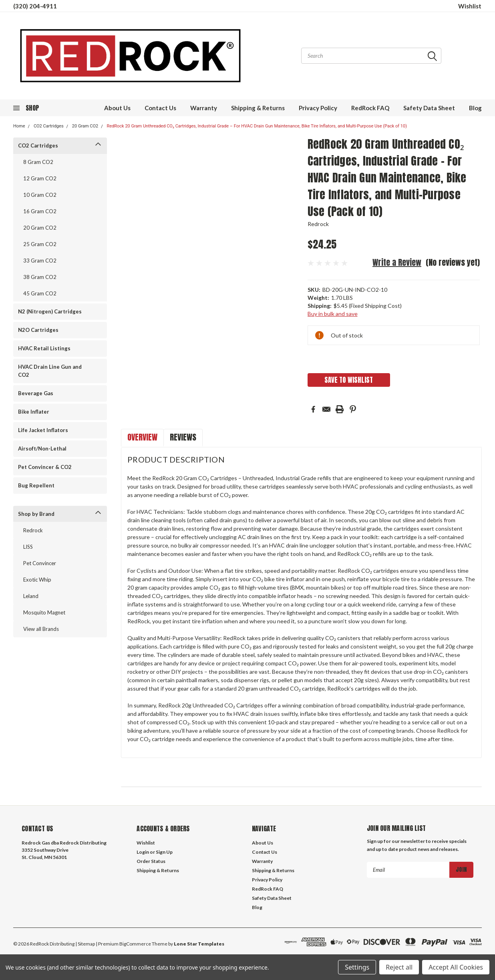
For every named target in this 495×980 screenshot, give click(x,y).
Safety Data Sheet (429, 108)
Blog (475, 108)
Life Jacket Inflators (43, 430)
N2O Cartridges (38, 330)
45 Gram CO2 (40, 293)
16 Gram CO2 (40, 211)
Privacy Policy (318, 108)
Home (19, 126)
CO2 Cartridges (49, 126)
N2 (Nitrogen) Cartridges (50, 311)
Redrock (33, 530)
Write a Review (397, 262)
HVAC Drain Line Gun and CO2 (50, 371)
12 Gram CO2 (40, 178)
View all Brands (41, 629)
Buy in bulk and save (333, 314)
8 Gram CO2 (38, 162)
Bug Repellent (36, 485)
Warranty (204, 108)
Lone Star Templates (199, 944)
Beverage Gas (36, 393)
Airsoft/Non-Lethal (42, 449)
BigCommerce (135, 944)
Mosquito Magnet (44, 612)
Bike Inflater (34, 412)
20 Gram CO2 (85, 126)
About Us (117, 108)
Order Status (151, 861)
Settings (357, 967)
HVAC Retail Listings (44, 348)
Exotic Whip (37, 580)
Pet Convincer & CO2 (45, 467)
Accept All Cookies (456, 967)
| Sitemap (85, 944)
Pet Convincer (40, 563)
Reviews (183, 437)
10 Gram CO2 (40, 195)
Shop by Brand (36, 514)
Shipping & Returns (258, 108)
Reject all (399, 967)
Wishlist (470, 6)
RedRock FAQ (370, 108)
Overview (142, 437)
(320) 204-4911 (35, 6)
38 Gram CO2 (40, 277)
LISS (28, 547)
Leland (31, 596)
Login (143, 852)
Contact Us (160, 108)
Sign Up (164, 852)
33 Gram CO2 (40, 261)
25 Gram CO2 (40, 244)
